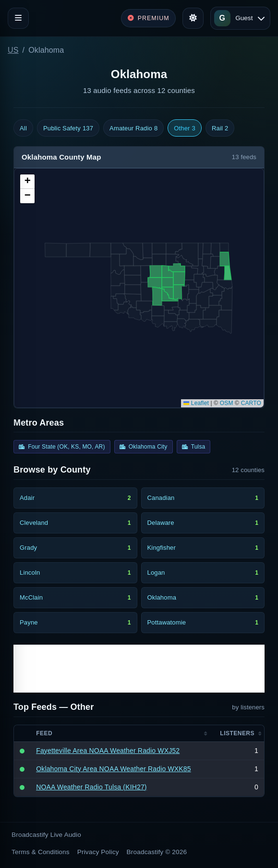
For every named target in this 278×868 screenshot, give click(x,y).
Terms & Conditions (41, 852)
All (23, 128)
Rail (220, 128)
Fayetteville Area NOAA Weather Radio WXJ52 (108, 751)
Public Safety (68, 128)
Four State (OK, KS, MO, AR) (62, 447)
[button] (27, 182)
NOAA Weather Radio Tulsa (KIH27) (91, 787)
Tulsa (194, 447)
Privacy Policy (98, 852)
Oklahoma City (144, 447)
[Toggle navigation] (18, 18)
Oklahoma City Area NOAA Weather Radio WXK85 (114, 769)
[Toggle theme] (193, 18)
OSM (227, 403)
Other (185, 128)
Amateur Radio (133, 128)
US (13, 50)
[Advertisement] (139, 669)
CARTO (251, 403)
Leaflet (196, 403)
